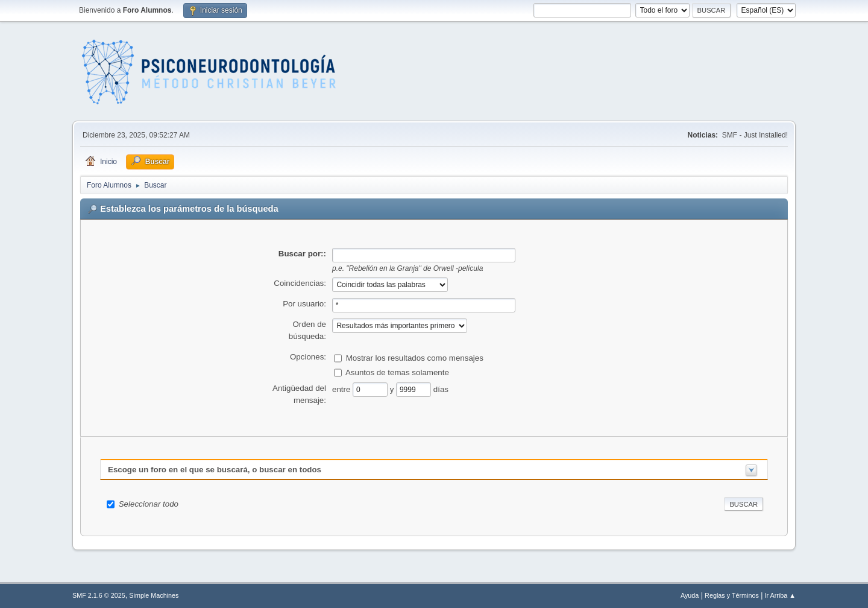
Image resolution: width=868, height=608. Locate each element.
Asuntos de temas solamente (397, 372)
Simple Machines (154, 595)
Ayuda (690, 595)
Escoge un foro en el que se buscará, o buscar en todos (215, 470)
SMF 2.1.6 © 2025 (99, 595)
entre (342, 389)
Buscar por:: (302, 254)
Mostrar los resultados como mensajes (415, 357)
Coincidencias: (300, 283)
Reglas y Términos (732, 595)
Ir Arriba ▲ (780, 595)
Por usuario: (304, 304)
